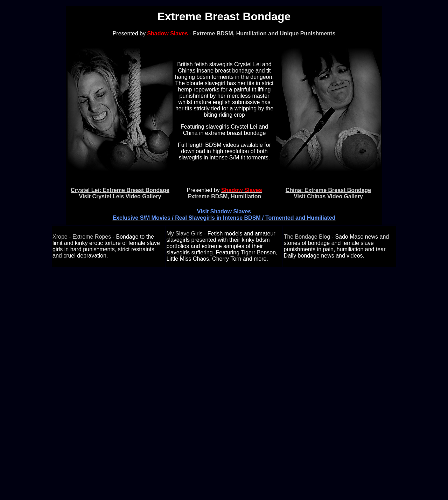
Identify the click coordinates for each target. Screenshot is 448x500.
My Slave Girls (184, 234)
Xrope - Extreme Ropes (82, 237)
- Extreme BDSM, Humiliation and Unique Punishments (241, 33)
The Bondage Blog (308, 237)
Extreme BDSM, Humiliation (225, 193)
